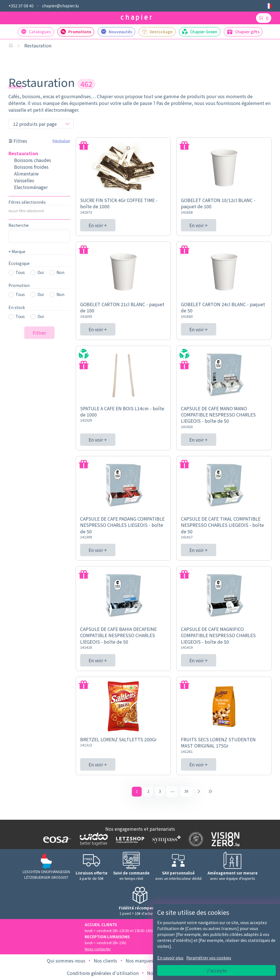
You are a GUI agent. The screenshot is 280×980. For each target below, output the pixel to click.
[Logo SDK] (195, 840)
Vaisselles (24, 180)
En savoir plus (170, 958)
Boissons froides (31, 167)
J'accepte (217, 970)
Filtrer (39, 333)
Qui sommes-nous (66, 961)
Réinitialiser (61, 141)
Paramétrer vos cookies (209, 958)
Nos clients (105, 961)
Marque (17, 251)
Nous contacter (98, 950)
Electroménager (31, 187)
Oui (41, 272)
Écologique (19, 263)
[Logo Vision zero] (224, 840)
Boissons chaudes (33, 160)
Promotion (19, 285)
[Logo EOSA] (56, 840)
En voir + (98, 225)
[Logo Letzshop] (129, 840)
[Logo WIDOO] (92, 840)
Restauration (38, 45)
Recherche (19, 225)
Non (60, 272)
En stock (17, 307)
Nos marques (139, 961)
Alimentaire (26, 174)
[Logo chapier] (136, 18)
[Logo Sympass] (165, 840)
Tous (20, 272)
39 (187, 792)
